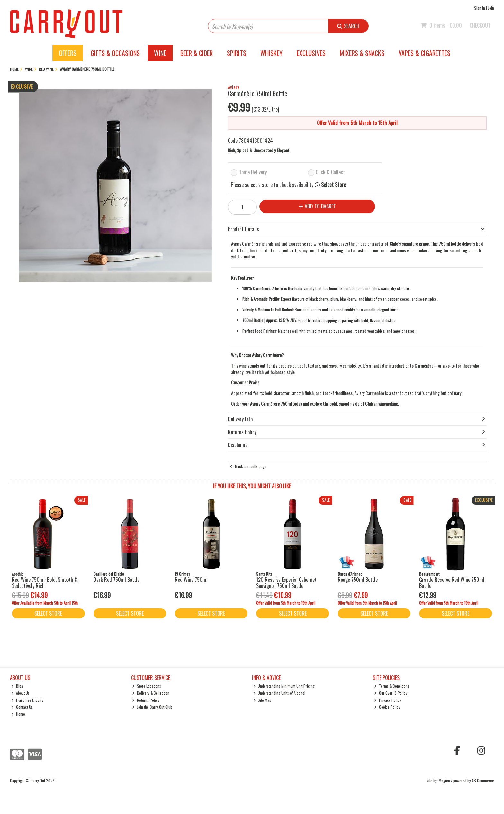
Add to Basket (317, 206)
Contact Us (22, 707)
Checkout (480, 25)
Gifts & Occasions (115, 53)
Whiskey (271, 53)
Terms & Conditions (392, 686)
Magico (444, 780)
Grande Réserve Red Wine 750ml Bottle (452, 583)
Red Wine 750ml (191, 580)
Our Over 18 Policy (391, 693)
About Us (20, 693)
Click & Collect (330, 172)
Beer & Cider (197, 53)
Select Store (333, 185)
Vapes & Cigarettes (424, 53)
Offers (68, 53)
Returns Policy (146, 700)
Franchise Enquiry (27, 700)
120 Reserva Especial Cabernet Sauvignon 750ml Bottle (286, 583)
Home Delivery (253, 172)
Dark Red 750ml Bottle (117, 580)
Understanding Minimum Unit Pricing (284, 686)
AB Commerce (483, 780)
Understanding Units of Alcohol (279, 693)
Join (491, 8)
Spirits (237, 53)
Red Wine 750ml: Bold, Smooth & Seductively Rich (45, 583)
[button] (206, 95)
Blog (17, 686)
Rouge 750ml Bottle (358, 580)
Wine (160, 53)
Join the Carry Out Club (152, 707)
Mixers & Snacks (362, 53)
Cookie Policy (387, 707)
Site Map (262, 700)
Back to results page (251, 466)
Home (18, 714)
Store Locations (147, 686)
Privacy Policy (388, 700)
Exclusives (311, 53)
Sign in (480, 8)
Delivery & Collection (151, 693)
